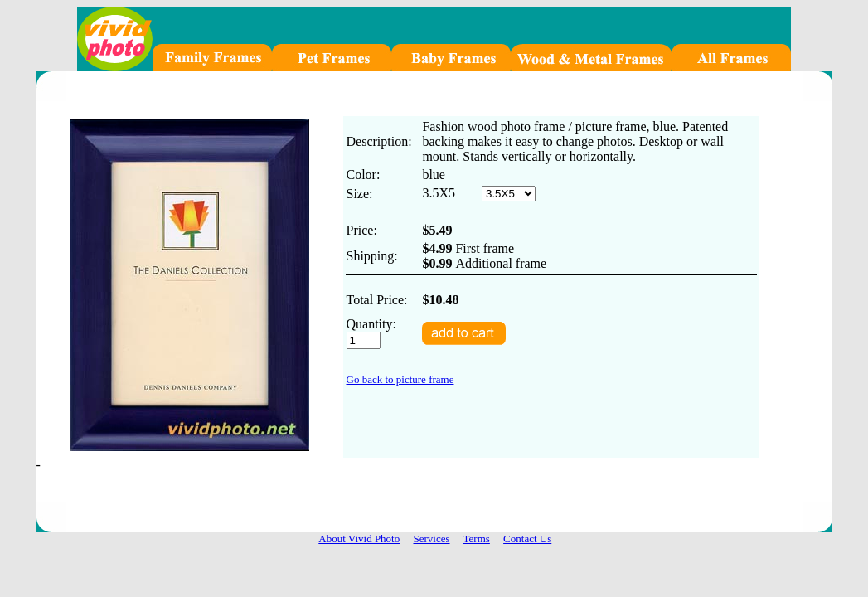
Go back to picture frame (400, 379)
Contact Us (527, 539)
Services (431, 539)
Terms (477, 539)
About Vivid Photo (359, 539)
